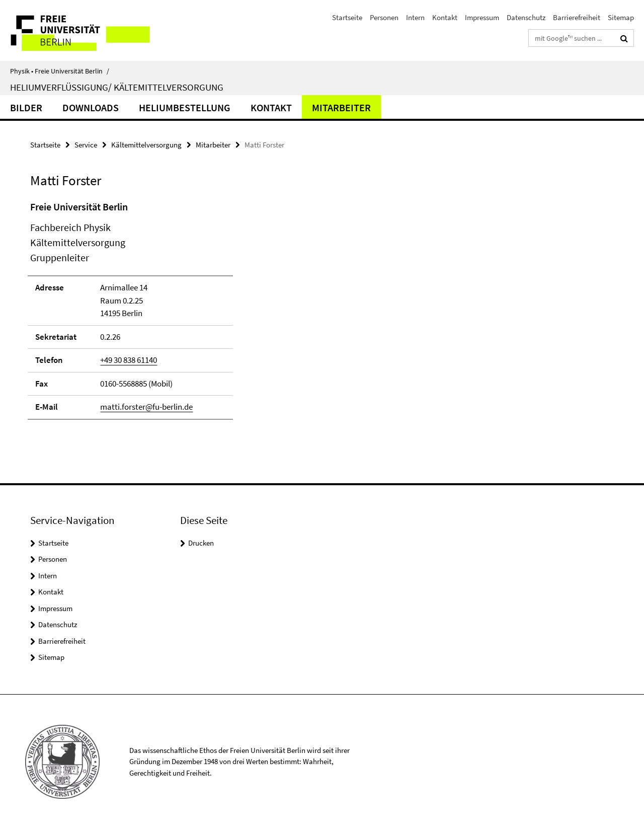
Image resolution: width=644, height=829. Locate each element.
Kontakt (445, 17)
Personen (384, 17)
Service (86, 145)
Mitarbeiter (341, 107)
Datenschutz (526, 17)
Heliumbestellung (185, 107)
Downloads (91, 107)
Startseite (347, 17)
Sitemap (621, 17)
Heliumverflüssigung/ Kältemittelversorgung (117, 87)
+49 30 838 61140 (129, 360)
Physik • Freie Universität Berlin (60, 71)
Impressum (482, 17)
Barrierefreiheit (577, 17)
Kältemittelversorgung (146, 145)
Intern (415, 17)
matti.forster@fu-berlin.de (146, 407)
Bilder (26, 107)
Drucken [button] (201, 543)
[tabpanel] (197, 315)
